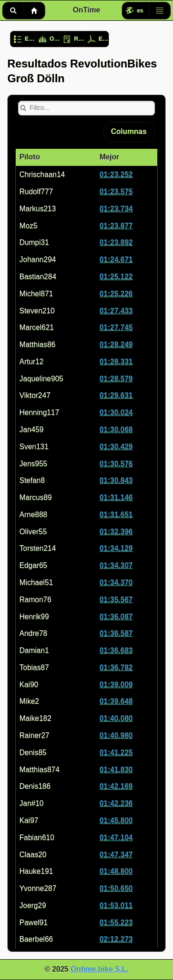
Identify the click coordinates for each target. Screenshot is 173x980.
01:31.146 (116, 497)
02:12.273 (116, 939)
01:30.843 (116, 480)
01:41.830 (116, 770)
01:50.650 (116, 888)
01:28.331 (116, 362)
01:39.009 (116, 685)
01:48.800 (116, 871)
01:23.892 (116, 242)
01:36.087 (116, 617)
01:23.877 (116, 226)
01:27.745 (116, 327)
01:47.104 (116, 837)
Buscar (13, 11)
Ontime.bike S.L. (99, 969)
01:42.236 (116, 803)
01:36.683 (116, 650)
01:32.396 (116, 532)
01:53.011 (116, 905)
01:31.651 (116, 514)
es (140, 11)
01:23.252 (116, 174)
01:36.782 (116, 667)
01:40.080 (116, 718)
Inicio (34, 11)
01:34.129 (116, 548)
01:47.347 (116, 855)
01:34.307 (116, 565)
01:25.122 (116, 277)
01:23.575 (116, 192)
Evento (30, 39)
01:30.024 (116, 412)
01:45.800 (116, 820)
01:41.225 (116, 752)
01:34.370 (116, 582)
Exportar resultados (104, 39)
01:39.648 (116, 701)
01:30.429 (116, 447)
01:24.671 (116, 259)
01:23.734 (116, 209)
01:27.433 (116, 311)
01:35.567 (116, 600)
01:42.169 (116, 786)
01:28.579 (116, 379)
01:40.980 (116, 735)
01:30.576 (116, 464)
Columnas (129, 131)
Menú (160, 11)
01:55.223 (116, 922)
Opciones (54, 39)
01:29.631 (116, 395)
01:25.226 (116, 294)
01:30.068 (116, 429)
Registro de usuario (79, 39)
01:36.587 (116, 633)
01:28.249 (116, 344)
